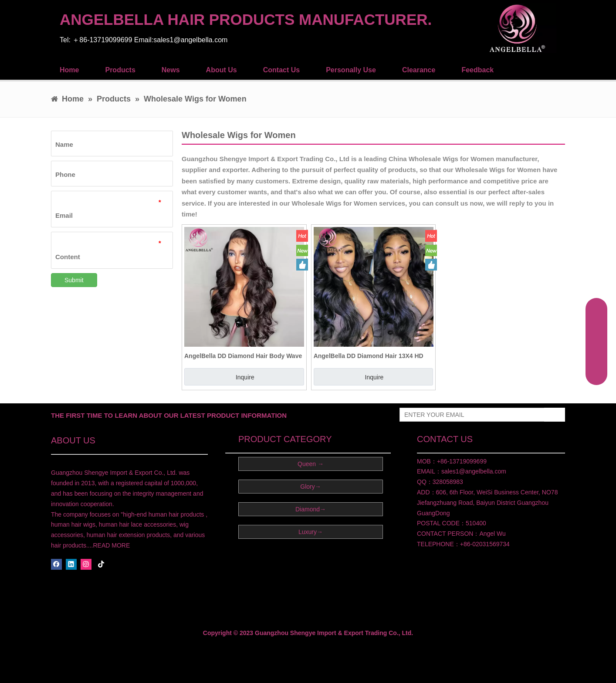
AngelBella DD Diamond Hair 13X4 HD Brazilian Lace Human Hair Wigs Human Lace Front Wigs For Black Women (371, 356)
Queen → (311, 464)
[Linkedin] (71, 564)
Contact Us (281, 70)
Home (69, 70)
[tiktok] (101, 564)
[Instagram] (86, 564)
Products (120, 70)
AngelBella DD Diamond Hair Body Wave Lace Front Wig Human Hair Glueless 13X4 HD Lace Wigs (243, 356)
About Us (222, 70)
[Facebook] (56, 564)
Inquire (245, 377)
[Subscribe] (555, 415)
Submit (74, 280)
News (171, 70)
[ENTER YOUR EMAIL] (470, 415)
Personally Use (351, 70)
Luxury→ (311, 532)
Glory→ (310, 487)
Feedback (477, 70)
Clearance (419, 70)
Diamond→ (311, 509)
